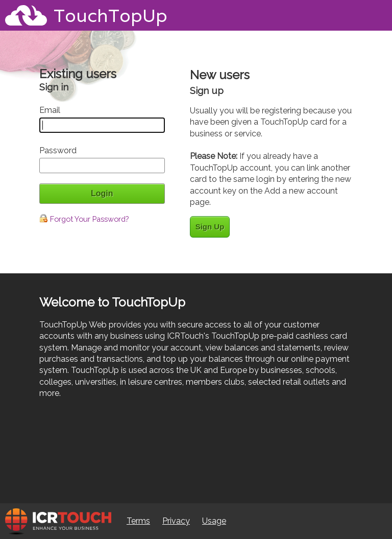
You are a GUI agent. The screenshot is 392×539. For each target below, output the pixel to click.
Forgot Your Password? (84, 219)
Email (50, 110)
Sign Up (210, 227)
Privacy (176, 521)
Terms (138, 521)
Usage (214, 521)
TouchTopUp (111, 15)
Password (58, 150)
